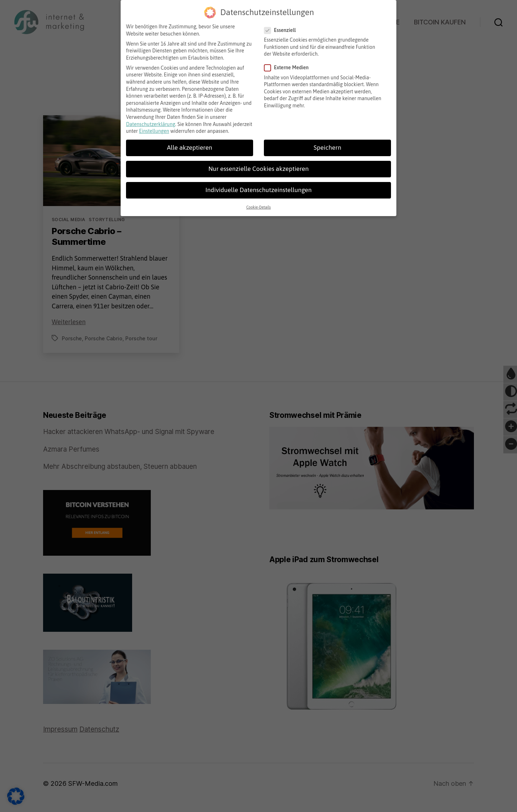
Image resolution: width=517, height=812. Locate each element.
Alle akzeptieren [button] (190, 145)
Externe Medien (289, 65)
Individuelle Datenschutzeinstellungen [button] (258, 187)
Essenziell (283, 27)
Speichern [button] (328, 145)
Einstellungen (154, 128)
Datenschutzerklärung (151, 121)
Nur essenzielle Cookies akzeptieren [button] (258, 166)
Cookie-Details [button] (258, 204)
